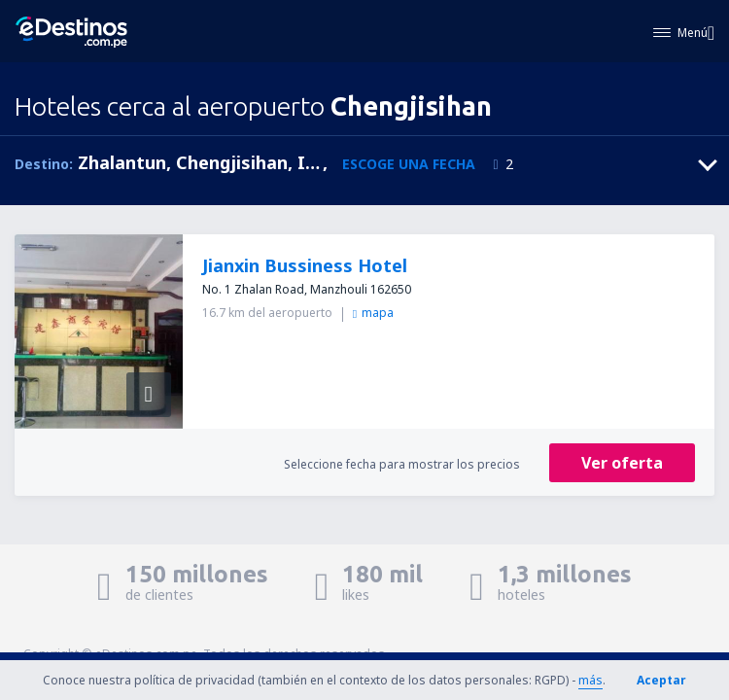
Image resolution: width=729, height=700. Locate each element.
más (590, 680)
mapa (373, 313)
